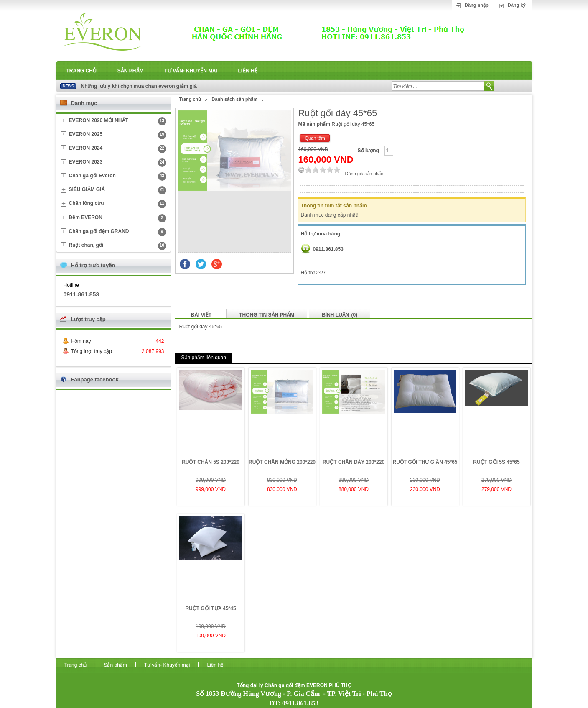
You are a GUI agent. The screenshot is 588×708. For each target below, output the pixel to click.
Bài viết (201, 315)
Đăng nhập (477, 5)
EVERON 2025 (118, 135)
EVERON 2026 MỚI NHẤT (118, 121)
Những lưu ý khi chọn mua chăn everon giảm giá (139, 86)
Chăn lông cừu (118, 204)
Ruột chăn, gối (118, 246)
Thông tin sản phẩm (267, 315)
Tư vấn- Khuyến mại (191, 71)
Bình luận (340, 315)
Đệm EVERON (118, 218)
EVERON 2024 (118, 149)
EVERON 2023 (118, 163)
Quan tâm (315, 138)
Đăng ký (517, 5)
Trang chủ (81, 71)
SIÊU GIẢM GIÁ (118, 190)
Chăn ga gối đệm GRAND (118, 232)
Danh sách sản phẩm (234, 99)
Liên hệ (248, 71)
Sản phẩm (131, 71)
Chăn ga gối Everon (118, 176)
